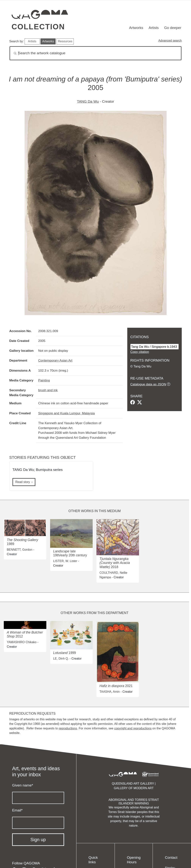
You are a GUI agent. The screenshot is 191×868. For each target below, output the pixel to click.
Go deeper (173, 28)
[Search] (95, 53)
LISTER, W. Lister (65, 561)
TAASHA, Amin (110, 692)
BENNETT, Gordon (20, 550)
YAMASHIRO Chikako (22, 642)
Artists (154, 28)
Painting (44, 380)
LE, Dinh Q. (61, 659)
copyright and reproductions (133, 728)
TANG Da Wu (88, 101)
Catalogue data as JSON (148, 384)
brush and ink (48, 390)
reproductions (68, 728)
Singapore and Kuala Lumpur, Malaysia (66, 413)
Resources (65, 41)
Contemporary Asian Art (55, 360)
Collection (38, 27)
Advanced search (170, 41)
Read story (23, 482)
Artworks (136, 28)
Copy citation (140, 352)
